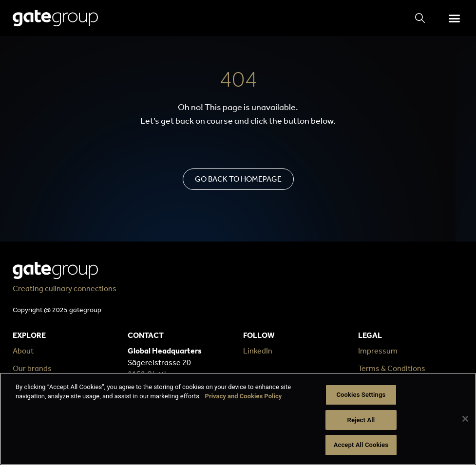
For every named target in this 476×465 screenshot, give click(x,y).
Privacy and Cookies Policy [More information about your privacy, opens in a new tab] (244, 397)
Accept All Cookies (361, 445)
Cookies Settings (361, 395)
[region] (238, 419)
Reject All (361, 420)
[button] (455, 18)
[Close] (465, 419)
